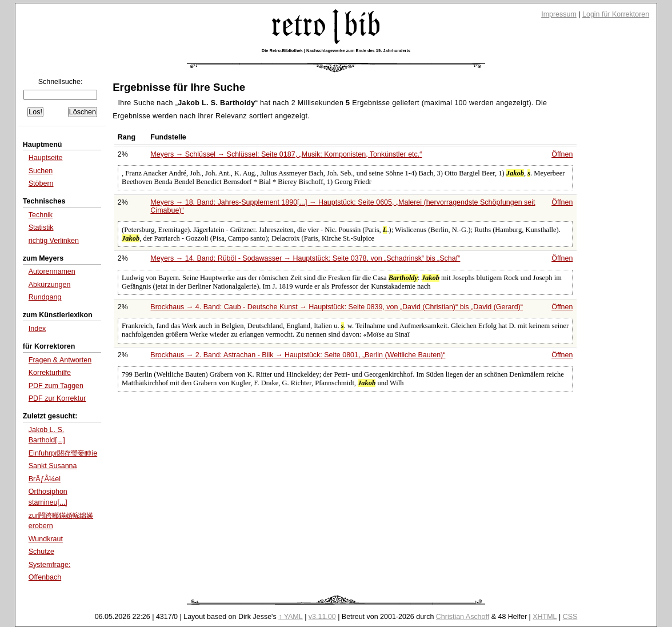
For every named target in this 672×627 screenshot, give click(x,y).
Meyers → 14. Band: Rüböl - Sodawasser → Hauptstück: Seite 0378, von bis (305, 258)
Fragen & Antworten (60, 360)
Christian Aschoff (463, 617)
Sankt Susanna (53, 466)
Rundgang (45, 297)
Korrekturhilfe (50, 373)
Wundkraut (46, 539)
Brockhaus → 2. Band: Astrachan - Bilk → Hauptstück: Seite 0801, (298, 355)
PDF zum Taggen (56, 386)
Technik (41, 215)
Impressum (559, 14)
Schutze (41, 552)
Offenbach (45, 577)
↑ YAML (291, 617)
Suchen (41, 171)
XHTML (545, 617)
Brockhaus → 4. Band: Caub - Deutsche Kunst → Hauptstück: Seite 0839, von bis (337, 307)
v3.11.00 (322, 617)
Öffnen (562, 154)
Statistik (41, 227)
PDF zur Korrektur (57, 398)
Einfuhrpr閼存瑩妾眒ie (63, 453)
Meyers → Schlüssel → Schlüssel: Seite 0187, (286, 154)
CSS (570, 617)
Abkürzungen (50, 285)
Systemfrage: (50, 565)
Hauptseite (46, 158)
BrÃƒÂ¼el (45, 479)
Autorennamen (52, 271)
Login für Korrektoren (616, 14)
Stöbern (41, 183)
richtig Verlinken (54, 241)
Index (37, 329)
